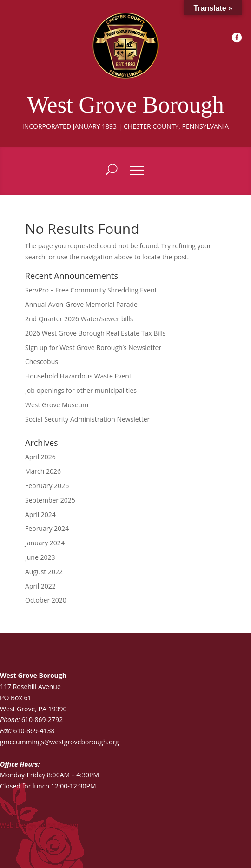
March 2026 (43, 471)
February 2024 (47, 528)
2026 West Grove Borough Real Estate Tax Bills (96, 333)
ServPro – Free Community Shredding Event (91, 290)
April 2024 (40, 514)
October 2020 (46, 600)
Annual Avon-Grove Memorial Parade (81, 304)
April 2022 (40, 586)
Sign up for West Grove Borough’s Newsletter (93, 348)
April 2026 (40, 457)
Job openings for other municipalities (81, 390)
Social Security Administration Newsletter (87, 419)
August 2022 (44, 572)
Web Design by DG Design (39, 825)
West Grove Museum (57, 405)
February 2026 (47, 486)
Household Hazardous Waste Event (78, 376)
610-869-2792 (42, 719)
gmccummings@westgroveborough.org (59, 742)
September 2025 (50, 500)
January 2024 (45, 543)
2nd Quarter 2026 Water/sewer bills (79, 319)
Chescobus (42, 361)
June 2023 (40, 557)
